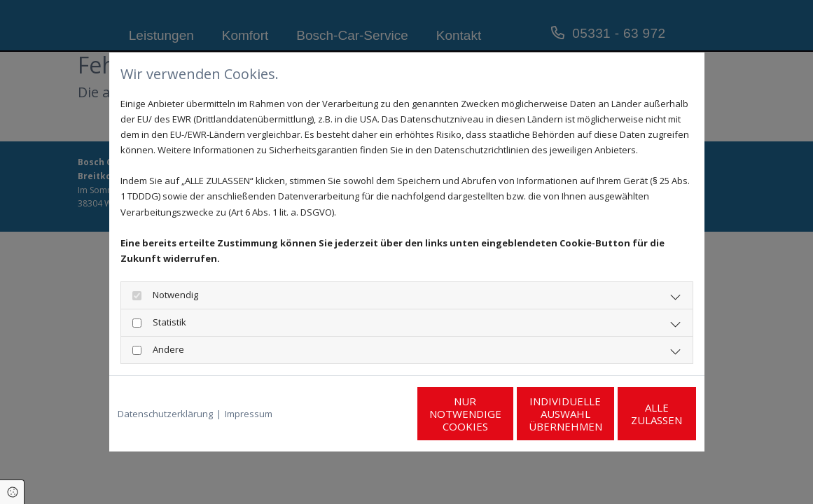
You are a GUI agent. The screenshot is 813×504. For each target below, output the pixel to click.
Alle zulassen (631, 414)
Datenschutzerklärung (165, 414)
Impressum (249, 414)
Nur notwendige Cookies (365, 414)
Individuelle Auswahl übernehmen (498, 414)
